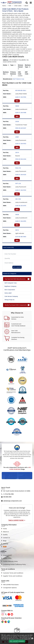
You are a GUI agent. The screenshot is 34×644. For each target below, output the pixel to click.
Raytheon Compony (10, 286)
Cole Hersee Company (11, 296)
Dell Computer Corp (11, 283)
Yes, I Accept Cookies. (17, 641)
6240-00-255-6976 (21, 206)
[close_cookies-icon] (32, 638)
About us (6, 532)
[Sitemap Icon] (5, 547)
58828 (17, 106)
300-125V (18, 199)
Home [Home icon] (4, 6)
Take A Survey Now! (17, 520)
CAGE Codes (18, 6)
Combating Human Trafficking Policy (14, 564)
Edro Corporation (10, 290)
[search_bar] (27, 3)
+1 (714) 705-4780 (8, 494)
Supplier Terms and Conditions (13, 576)
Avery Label (8, 293)
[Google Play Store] (6, 621)
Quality (5, 535)
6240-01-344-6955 (21, 221)
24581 (17, 137)
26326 (17, 121)
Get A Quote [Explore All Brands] (17, 267)
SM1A (17, 230)
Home (5, 529)
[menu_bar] (31, 3)
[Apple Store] (3, 621)
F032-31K (18, 168)
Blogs (5, 541)
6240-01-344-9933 (21, 144)
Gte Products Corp (19, 79)
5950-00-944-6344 (21, 159)
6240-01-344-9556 (21, 97)
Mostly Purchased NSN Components (16, 305)
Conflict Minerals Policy (10, 561)
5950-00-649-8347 (21, 128)
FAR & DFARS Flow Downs (11, 585)
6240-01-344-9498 (21, 113)
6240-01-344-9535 (21, 175)
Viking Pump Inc (10, 300)
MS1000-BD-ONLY (21, 90)
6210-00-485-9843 (21, 237)
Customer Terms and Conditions (13, 573)
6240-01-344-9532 (21, 190)
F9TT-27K (18, 183)
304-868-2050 (7, 497)
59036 (17, 215)
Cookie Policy (7, 558)
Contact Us (6, 538)
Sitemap (6, 544)
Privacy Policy (7, 555)
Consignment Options (10, 588)
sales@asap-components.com (12, 501)
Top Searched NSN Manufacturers (15, 279)
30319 (17, 152)
